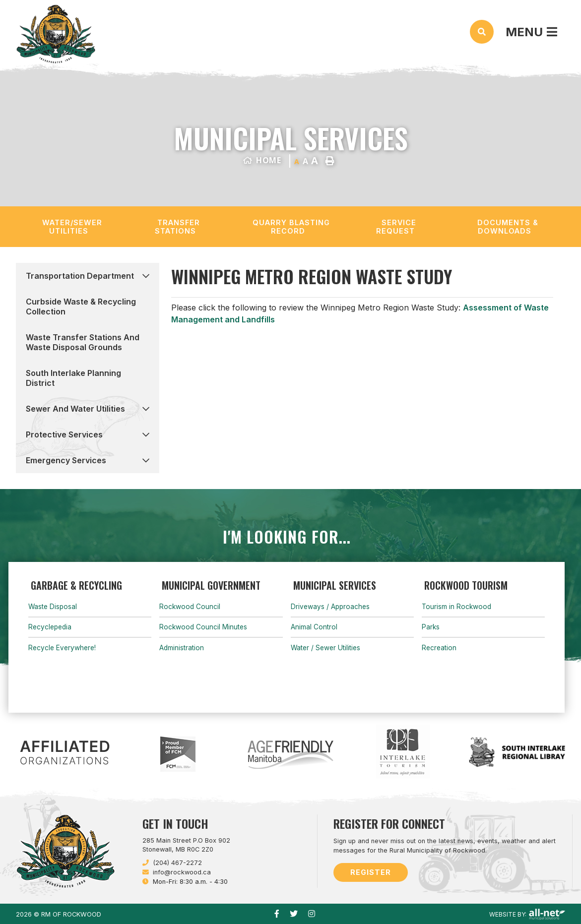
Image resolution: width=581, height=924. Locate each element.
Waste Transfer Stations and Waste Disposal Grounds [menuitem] (83, 342)
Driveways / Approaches (330, 607)
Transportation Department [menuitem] (80, 276)
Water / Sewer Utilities (325, 648)
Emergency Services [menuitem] (66, 460)
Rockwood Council (190, 607)
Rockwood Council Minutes (203, 627)
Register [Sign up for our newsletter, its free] (371, 872)
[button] (146, 276)
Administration (182, 648)
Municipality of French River (56, 34)
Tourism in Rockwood (456, 607)
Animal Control (314, 627)
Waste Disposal (53, 607)
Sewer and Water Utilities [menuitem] (75, 409)
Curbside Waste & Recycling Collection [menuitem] (81, 307)
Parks (431, 627)
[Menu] (531, 32)
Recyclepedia (50, 627)
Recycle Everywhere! (62, 648)
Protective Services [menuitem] (64, 434)
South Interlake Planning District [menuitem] (73, 378)
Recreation (439, 648)
